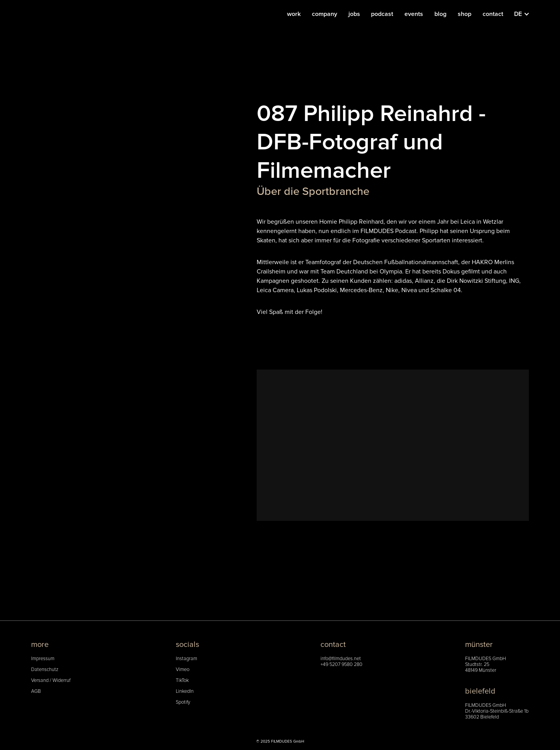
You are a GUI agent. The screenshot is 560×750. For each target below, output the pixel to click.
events (414, 14)
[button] (526, 14)
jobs (354, 14)
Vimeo (183, 670)
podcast (382, 14)
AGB (36, 691)
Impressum (43, 659)
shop (465, 14)
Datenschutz (45, 670)
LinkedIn (185, 691)
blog (440, 14)
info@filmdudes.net (341, 659)
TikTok (182, 681)
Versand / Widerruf (51, 681)
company (325, 14)
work (294, 14)
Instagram (186, 659)
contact (493, 14)
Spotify (183, 702)
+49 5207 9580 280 (341, 665)
